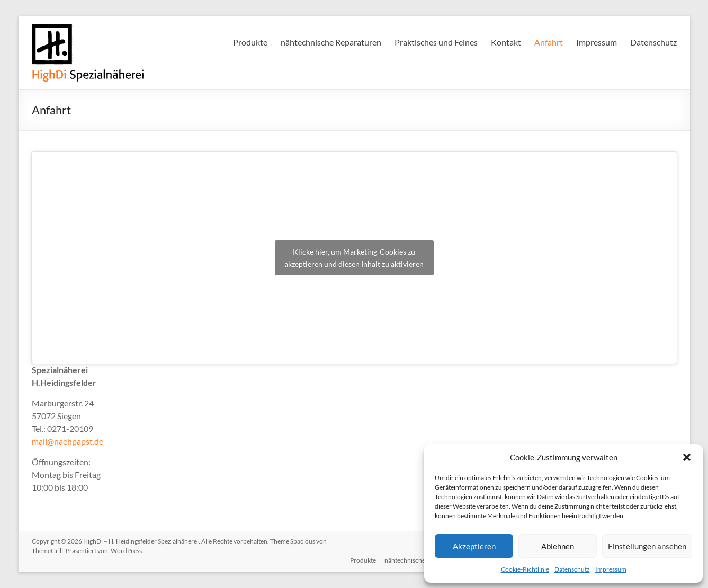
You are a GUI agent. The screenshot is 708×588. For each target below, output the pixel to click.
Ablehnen (558, 546)
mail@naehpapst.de (68, 441)
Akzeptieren (474, 546)
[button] (687, 457)
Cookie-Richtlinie (525, 569)
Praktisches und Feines (436, 42)
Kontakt (506, 42)
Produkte (250, 42)
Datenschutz (572, 569)
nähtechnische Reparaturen (331, 42)
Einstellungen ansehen (647, 546)
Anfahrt (549, 42)
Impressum (611, 569)
